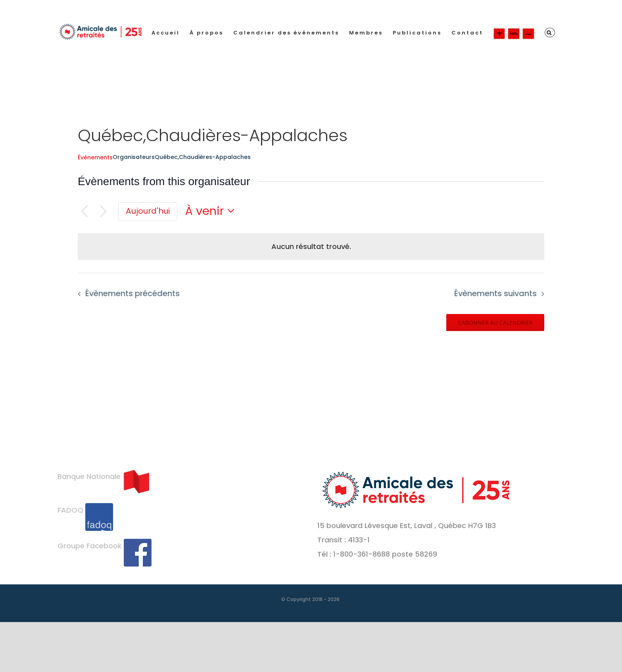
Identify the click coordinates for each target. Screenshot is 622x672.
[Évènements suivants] (103, 212)
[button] (550, 33)
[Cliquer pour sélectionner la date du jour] (148, 211)
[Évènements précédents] (85, 212)
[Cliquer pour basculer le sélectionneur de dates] (212, 211)
